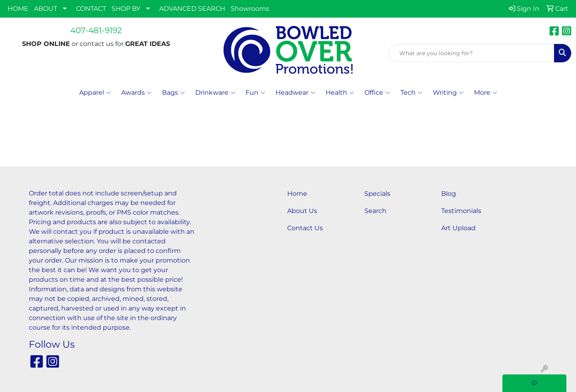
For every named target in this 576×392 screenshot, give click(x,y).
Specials (377, 194)
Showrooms (250, 9)
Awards (136, 93)
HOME (18, 9)
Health (340, 93)
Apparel (95, 93)
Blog (449, 194)
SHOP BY (126, 9)
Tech (411, 93)
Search (375, 211)
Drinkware (215, 93)
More (486, 93)
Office (377, 93)
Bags (173, 93)
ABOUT (46, 9)
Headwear (295, 93)
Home (297, 194)
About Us (302, 211)
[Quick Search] (472, 53)
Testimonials (461, 211)
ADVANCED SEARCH (192, 9)
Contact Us (305, 228)
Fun (255, 93)
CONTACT (91, 9)
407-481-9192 (96, 30)
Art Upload (458, 228)
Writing (448, 93)
